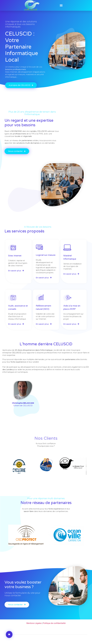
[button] (61, 5)
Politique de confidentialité (54, 623)
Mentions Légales (34, 623)
